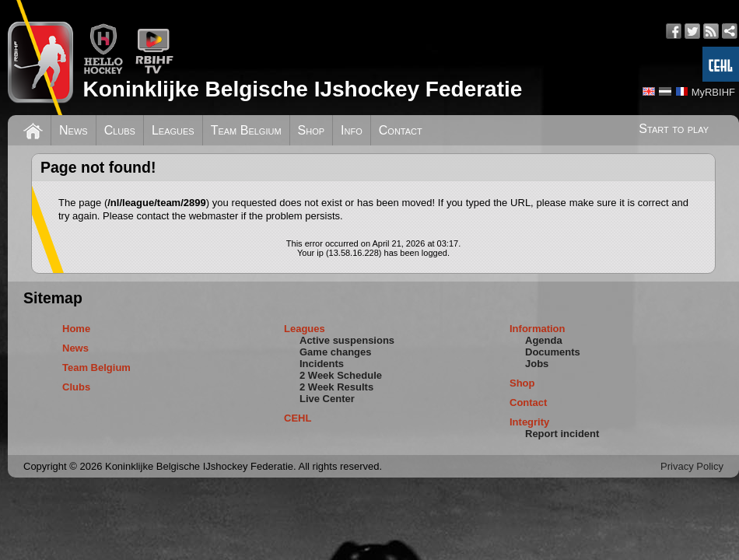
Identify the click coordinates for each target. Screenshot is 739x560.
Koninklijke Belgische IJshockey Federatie (302, 89)
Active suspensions (347, 340)
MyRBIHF (713, 92)
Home (76, 329)
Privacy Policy (692, 466)
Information (538, 329)
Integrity (529, 422)
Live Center (327, 399)
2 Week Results (336, 387)
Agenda (544, 340)
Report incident (562, 434)
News (74, 130)
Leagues (173, 130)
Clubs (120, 130)
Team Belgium (246, 130)
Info (352, 130)
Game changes (336, 352)
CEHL (298, 418)
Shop (312, 130)
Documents (553, 352)
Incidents (322, 364)
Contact (401, 130)
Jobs (537, 364)
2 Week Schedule (341, 375)
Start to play (674, 129)
